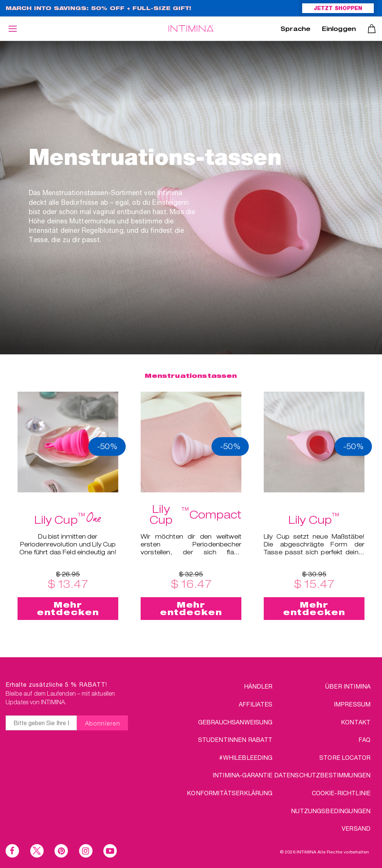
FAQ (364, 739)
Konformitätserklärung (230, 793)
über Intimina (348, 686)
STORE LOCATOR (345, 757)
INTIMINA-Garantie (243, 775)
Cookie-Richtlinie (341, 793)
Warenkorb (372, 29)
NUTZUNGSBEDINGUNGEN (331, 811)
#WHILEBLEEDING (246, 757)
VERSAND (356, 828)
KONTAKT (356, 722)
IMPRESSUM (352, 704)
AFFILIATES (256, 704)
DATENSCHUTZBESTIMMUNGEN (322, 775)
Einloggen (339, 30)
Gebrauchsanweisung (235, 722)
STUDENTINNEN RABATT (235, 739)
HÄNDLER (258, 686)
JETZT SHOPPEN (338, 9)
